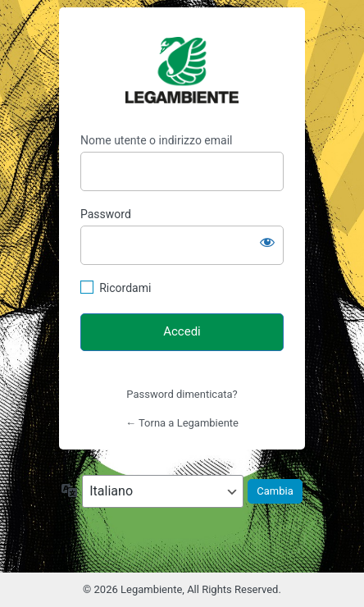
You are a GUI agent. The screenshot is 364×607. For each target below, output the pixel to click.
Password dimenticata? (182, 394)
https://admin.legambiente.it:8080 (182, 71)
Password (106, 214)
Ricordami (125, 288)
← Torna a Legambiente (182, 423)
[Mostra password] (267, 242)
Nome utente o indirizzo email (156, 140)
